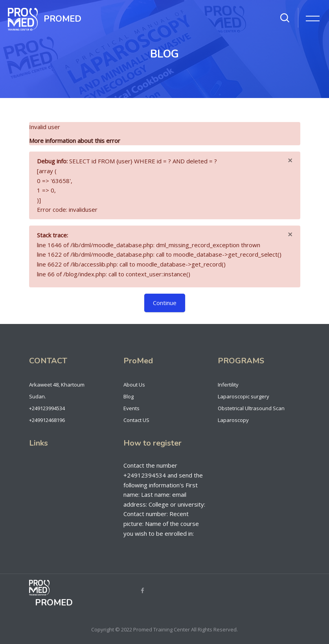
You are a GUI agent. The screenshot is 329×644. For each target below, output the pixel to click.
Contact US (136, 420)
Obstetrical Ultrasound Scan (251, 408)
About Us (134, 385)
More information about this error (75, 141)
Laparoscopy (233, 420)
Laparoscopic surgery (244, 396)
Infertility (228, 385)
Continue (165, 303)
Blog (129, 396)
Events (131, 408)
